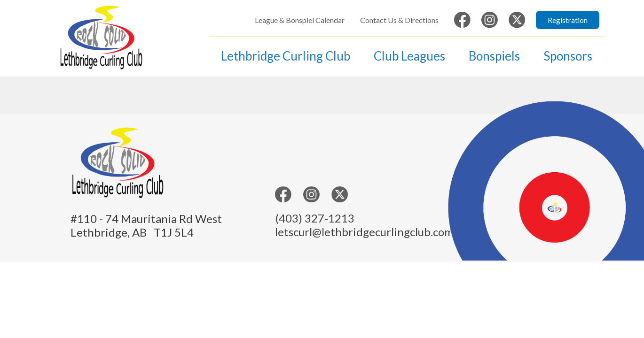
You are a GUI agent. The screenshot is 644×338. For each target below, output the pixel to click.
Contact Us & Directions (399, 20)
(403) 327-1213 (315, 218)
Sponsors (568, 56)
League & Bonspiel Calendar (300, 20)
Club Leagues (409, 56)
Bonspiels (494, 56)
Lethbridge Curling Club (286, 56)
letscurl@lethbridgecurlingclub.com (364, 232)
